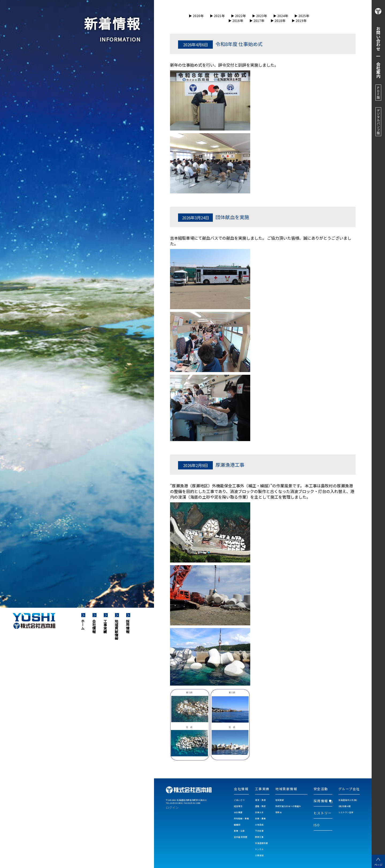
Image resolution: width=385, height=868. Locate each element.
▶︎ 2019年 (299, 20)
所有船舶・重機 (241, 818)
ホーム (83, 624)
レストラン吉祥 (346, 812)
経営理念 (238, 806)
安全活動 (321, 789)
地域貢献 (280, 800)
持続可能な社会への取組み (288, 806)
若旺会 (279, 812)
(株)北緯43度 (345, 806)
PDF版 (378, 93)
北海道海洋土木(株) (348, 800)
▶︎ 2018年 (278, 20)
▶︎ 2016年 (236, 20)
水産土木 (259, 812)
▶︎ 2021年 (217, 16)
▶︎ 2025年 (302, 16)
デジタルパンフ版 (378, 122)
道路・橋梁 (260, 806)
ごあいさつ (239, 800)
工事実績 (105, 626)
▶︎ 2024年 (281, 16)
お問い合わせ (378, 39)
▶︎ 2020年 (196, 16)
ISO (317, 825)
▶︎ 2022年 (238, 16)
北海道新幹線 (261, 843)
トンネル (259, 849)
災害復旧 (259, 855)
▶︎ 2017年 (257, 20)
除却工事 (259, 837)
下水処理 (259, 831)
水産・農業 (260, 818)
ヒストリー (323, 813)
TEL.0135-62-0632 (174, 803)
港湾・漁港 (260, 800)
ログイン (172, 807)
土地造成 (259, 825)
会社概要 (238, 812)
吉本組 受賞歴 (241, 837)
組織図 (237, 825)
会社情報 (94, 626)
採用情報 (128, 626)
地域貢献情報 (117, 629)
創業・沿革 (239, 831)
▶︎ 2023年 (259, 16)
